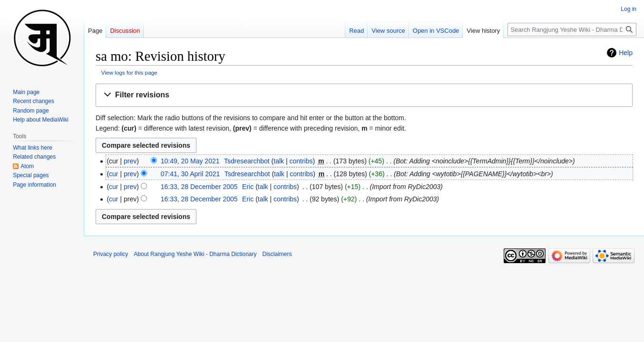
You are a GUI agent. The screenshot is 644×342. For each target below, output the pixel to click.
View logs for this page (129, 72)
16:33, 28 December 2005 (199, 187)
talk (279, 161)
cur (113, 174)
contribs (301, 161)
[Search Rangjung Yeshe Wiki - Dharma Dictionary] (572, 29)
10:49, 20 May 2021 (190, 161)
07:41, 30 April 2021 (190, 174)
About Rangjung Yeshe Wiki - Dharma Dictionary (195, 254)
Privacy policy (111, 254)
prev (130, 161)
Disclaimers (277, 254)
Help (626, 53)
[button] (364, 95)
